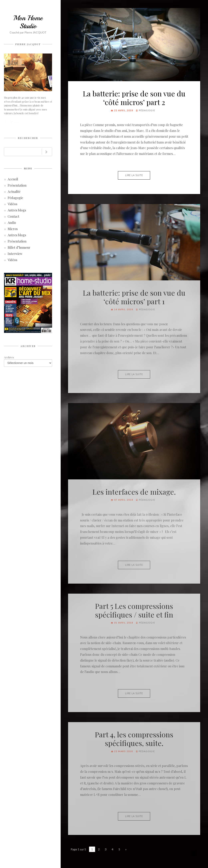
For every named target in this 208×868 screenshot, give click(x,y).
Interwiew (15, 254)
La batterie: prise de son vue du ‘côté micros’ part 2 (134, 98)
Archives (28, 346)
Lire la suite (134, 175)
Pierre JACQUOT (28, 44)
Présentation (17, 186)
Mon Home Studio (28, 22)
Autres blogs (17, 211)
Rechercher (28, 138)
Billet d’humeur (19, 248)
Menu (28, 168)
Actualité (14, 192)
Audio (12, 223)
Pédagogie (15, 198)
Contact (13, 217)
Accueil (13, 179)
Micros (13, 229)
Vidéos (12, 204)
